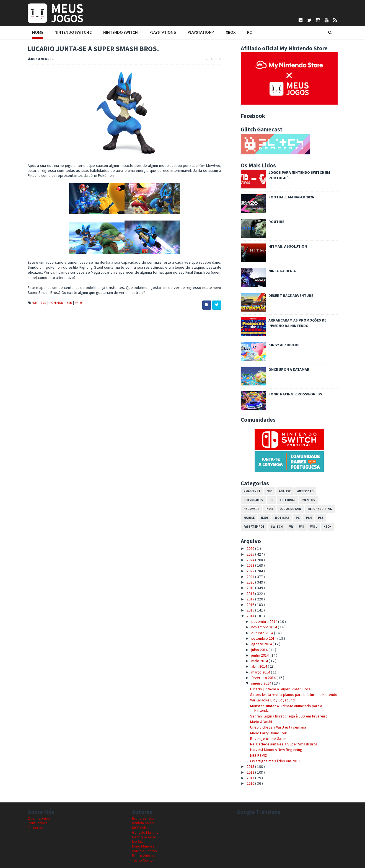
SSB (69, 303)
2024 (251, 560)
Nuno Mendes (143, 846)
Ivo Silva (139, 841)
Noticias (282, 518)
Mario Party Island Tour (269, 733)
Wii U (79, 303)
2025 (251, 554)
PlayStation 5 (157, 32)
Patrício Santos (144, 851)
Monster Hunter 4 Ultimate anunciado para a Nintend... (286, 708)
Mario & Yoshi (261, 722)
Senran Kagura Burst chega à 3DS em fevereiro (289, 716)
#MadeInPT (252, 491)
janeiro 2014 (262, 683)
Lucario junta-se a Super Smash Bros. (281, 689)
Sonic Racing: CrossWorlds (295, 394)
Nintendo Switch (117, 32)
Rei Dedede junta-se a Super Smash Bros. (284, 744)
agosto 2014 (262, 644)
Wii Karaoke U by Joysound (272, 700)
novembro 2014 (265, 627)
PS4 (309, 518)
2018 (251, 594)
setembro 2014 (264, 638)
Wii (301, 527)
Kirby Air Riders (284, 345)
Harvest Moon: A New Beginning (276, 750)
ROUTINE (276, 222)
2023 (251, 565)
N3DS (265, 518)
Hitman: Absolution (288, 246)
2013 (251, 766)
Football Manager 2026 (291, 197)
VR (291, 527)
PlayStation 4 (193, 32)
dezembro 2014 (265, 621)
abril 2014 (260, 666)
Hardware (251, 509)
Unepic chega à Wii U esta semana (278, 727)
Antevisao (305, 491)
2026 (251, 548)
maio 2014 (260, 661)
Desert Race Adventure (291, 296)
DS (271, 500)
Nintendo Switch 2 (71, 32)
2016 (251, 605)
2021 (251, 577)
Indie (269, 509)
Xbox (221, 32)
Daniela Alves (143, 823)
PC (238, 32)
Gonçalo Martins (145, 832)
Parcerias (35, 828)
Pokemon (57, 303)
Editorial (288, 500)
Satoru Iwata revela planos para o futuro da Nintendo (294, 695)
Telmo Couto (142, 860)
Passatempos (254, 527)
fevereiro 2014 (264, 678)
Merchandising (320, 509)
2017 (251, 599)
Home (38, 32)
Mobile (249, 518)
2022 (251, 571)
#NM (35, 303)
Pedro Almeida (144, 856)
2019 (251, 588)
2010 (251, 783)
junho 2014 (260, 655)
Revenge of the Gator (268, 739)
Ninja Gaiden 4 (282, 271)
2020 (251, 582)
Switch (277, 527)
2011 (251, 778)
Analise (285, 491)
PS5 (321, 518)
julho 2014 (260, 650)
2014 (251, 616)
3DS (44, 303)
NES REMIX (259, 755)
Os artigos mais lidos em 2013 (275, 761)
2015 (251, 610)
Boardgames (253, 500)
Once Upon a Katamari (289, 369)
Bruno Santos (143, 818)
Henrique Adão (144, 837)
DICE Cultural (142, 828)
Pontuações (37, 823)
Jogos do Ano (290, 509)
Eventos (308, 500)
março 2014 (261, 672)
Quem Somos (39, 818)
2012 (251, 772)
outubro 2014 (263, 633)
